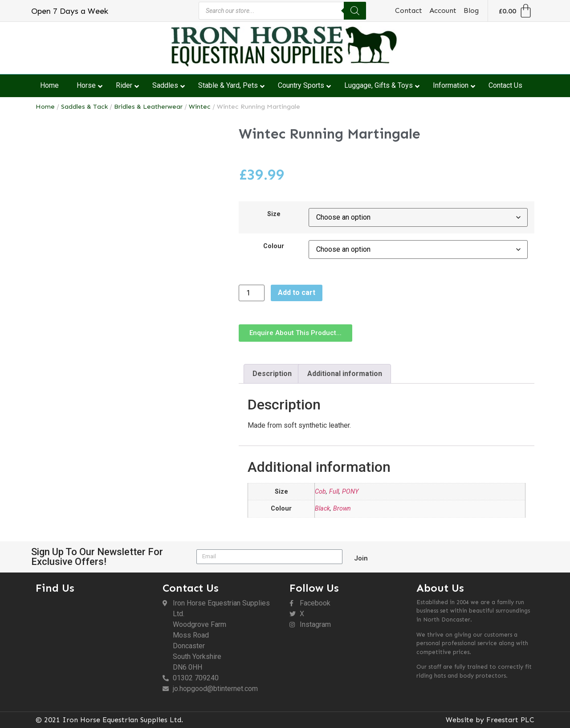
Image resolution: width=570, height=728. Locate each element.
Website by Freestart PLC (490, 720)
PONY (350, 492)
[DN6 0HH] (95, 647)
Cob (320, 492)
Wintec (200, 106)
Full (334, 492)
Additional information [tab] (345, 374)
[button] (295, 333)
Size (274, 214)
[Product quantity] (252, 293)
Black (322, 509)
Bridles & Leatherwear (148, 106)
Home (45, 106)
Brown (342, 509)
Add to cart (297, 292)
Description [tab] (272, 374)
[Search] (355, 11)
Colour (274, 246)
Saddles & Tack (84, 106)
